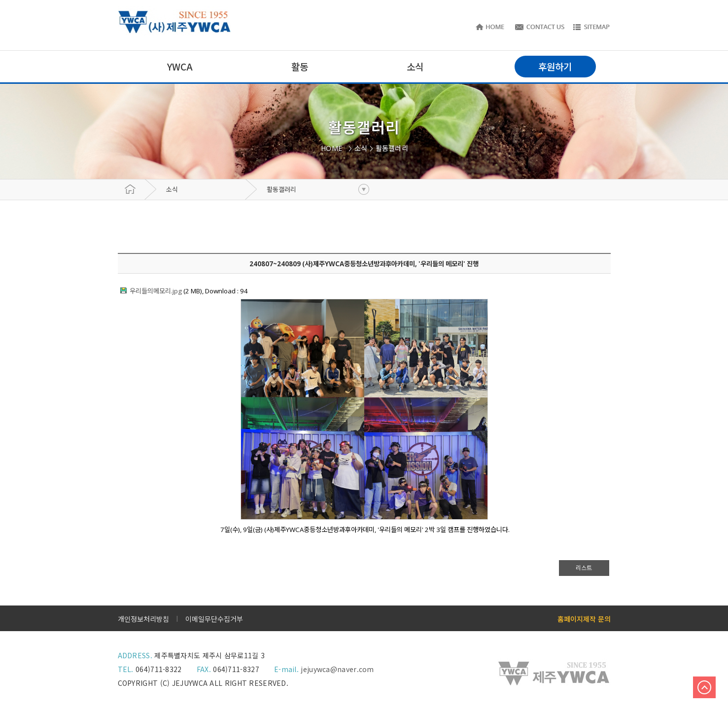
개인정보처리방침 (143, 619)
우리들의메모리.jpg (156, 291)
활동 (300, 66)
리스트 (584, 568)
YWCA (180, 66)
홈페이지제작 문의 (584, 619)
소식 (172, 189)
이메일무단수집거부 (214, 619)
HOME (333, 148)
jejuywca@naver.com (337, 669)
